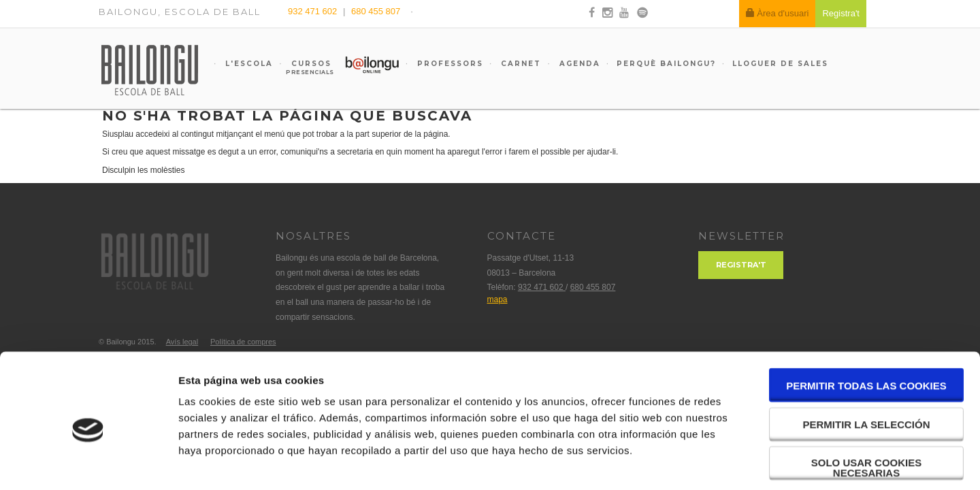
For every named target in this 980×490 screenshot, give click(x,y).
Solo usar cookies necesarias (867, 408)
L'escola (247, 64)
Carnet (519, 64)
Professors (448, 64)
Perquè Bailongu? (666, 64)
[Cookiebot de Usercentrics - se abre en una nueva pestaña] (88, 463)
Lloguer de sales (780, 64)
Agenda (578, 64)
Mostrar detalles (731, 463)
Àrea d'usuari (778, 13)
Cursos (305, 67)
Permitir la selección (867, 364)
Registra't (741, 265)
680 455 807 (376, 11)
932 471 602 (314, 11)
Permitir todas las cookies (866, 326)
